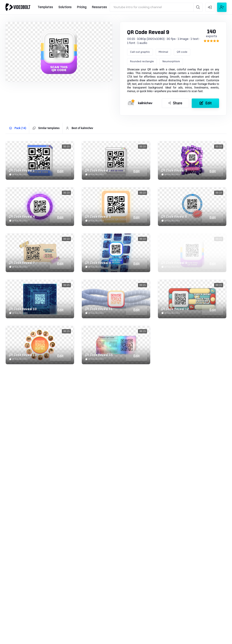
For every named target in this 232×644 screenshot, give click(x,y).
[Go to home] (18, 7)
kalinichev (145, 103)
